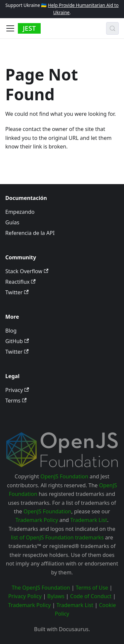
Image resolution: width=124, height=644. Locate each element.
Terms (16, 401)
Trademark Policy (37, 520)
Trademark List (89, 520)
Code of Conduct (91, 596)
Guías (12, 222)
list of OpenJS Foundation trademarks (57, 537)
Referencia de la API (30, 233)
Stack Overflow (27, 271)
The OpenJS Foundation (41, 588)
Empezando (20, 212)
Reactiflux (21, 282)
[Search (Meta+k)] (112, 28)
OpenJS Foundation (64, 476)
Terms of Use (92, 588)
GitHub (17, 341)
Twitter (17, 292)
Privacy (17, 390)
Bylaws (56, 596)
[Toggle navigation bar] (10, 28)
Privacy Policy (25, 596)
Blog (11, 331)
